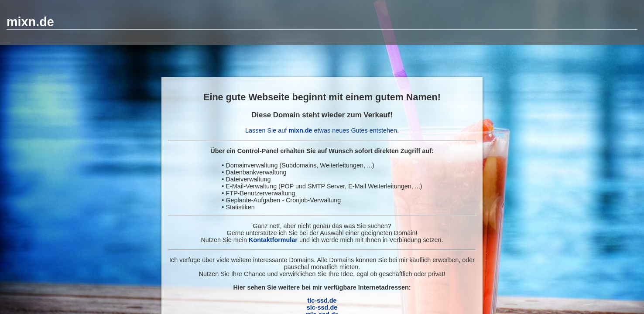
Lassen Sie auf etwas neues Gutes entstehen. (322, 130)
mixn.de (30, 22)
